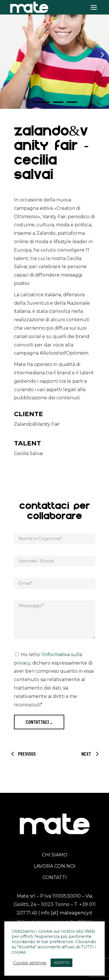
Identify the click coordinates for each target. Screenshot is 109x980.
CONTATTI (55, 877)
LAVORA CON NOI (55, 866)
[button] (7, 54)
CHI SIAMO (55, 855)
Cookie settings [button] (30, 963)
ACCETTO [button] (61, 963)
